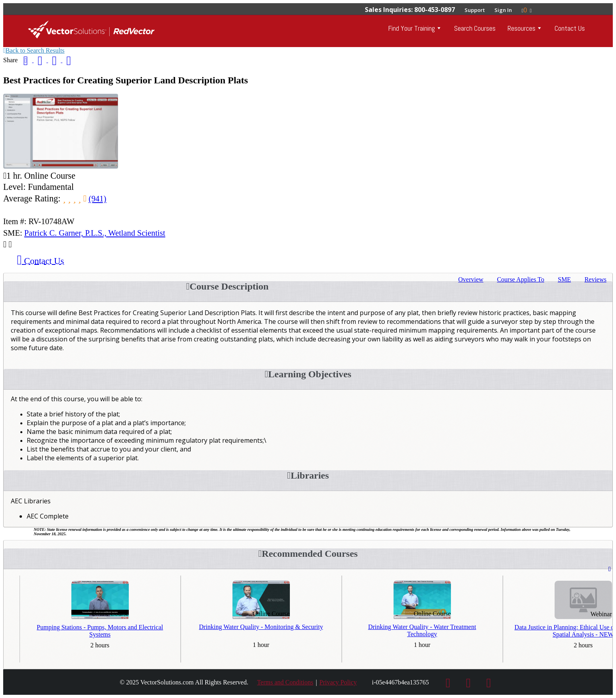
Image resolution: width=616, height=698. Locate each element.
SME (564, 279)
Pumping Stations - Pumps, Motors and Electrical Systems (100, 631)
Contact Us (570, 28)
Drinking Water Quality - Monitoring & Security (261, 627)
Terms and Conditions (285, 682)
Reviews (595, 279)
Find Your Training (411, 28)
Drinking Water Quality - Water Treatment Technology (422, 630)
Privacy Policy (338, 682)
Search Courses (475, 28)
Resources (522, 28)
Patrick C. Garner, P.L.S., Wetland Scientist (95, 233)
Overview (471, 279)
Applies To (521, 279)
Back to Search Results (34, 50)
